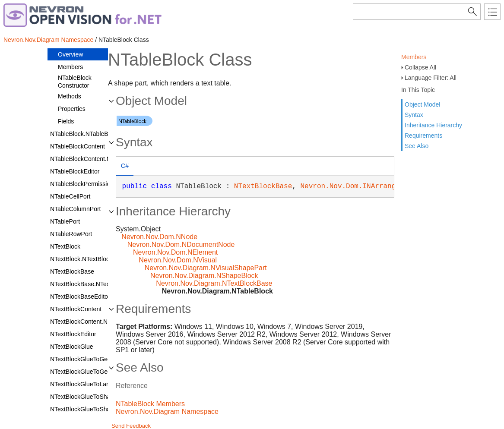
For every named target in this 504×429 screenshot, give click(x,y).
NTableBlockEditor (75, 171)
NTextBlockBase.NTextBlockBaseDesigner (107, 284)
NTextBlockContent (76, 309)
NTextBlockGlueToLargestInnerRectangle (105, 384)
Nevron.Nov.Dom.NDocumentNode (181, 244)
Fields (66, 121)
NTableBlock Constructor (75, 82)
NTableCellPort (70, 196)
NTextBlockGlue (72, 347)
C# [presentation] (125, 166)
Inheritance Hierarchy (433, 125)
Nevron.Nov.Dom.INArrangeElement (365, 186)
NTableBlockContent (78, 146)
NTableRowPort (71, 234)
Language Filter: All (431, 78)
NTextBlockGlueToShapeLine (89, 397)
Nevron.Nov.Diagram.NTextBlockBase (214, 283)
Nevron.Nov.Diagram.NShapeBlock (204, 276)
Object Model (422, 104)
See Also (417, 146)
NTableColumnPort (76, 209)
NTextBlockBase (72, 271)
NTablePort (65, 221)
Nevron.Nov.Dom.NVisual (178, 260)
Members (414, 57)
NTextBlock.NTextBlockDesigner (93, 259)
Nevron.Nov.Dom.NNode (159, 237)
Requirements (423, 136)
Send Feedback (131, 426)
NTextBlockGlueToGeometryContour (99, 359)
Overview (70, 54)
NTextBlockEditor (73, 334)
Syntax (414, 115)
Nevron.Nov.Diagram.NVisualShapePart (206, 268)
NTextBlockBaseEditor (80, 297)
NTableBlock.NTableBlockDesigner (97, 134)
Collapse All (420, 67)
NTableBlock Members (150, 404)
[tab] (125, 167)
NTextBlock (65, 246)
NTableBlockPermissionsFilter (90, 184)
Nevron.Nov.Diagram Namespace (48, 40)
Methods (70, 96)
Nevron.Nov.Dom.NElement (175, 252)
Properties (72, 109)
